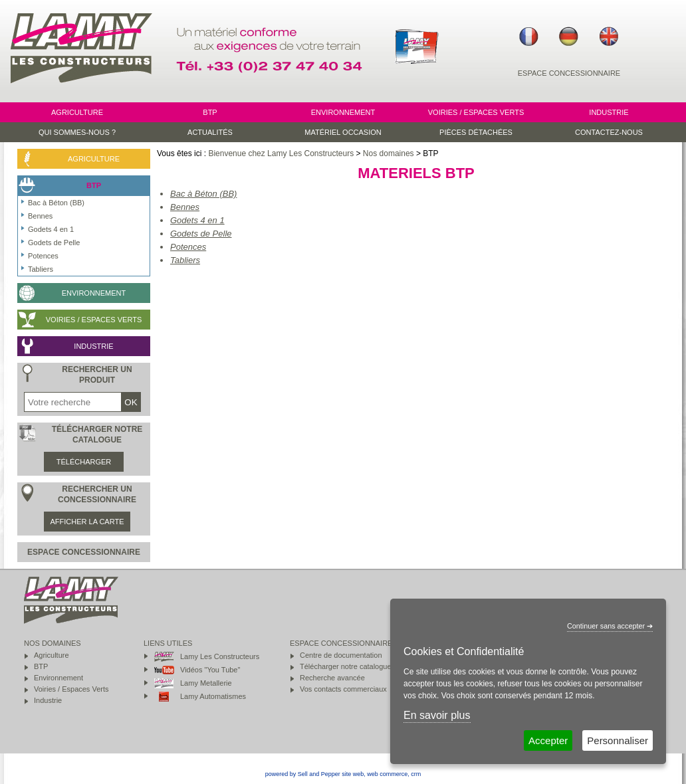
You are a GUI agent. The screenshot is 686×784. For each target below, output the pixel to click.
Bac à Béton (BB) (203, 194)
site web (353, 774)
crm (416, 774)
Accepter (548, 740)
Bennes (185, 207)
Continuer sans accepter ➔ (610, 626)
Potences (188, 247)
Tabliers (185, 260)
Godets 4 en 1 (197, 220)
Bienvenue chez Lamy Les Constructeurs (281, 153)
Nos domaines (389, 153)
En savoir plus (437, 715)
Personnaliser (618, 740)
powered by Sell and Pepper (303, 774)
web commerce (387, 774)
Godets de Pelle (201, 234)
